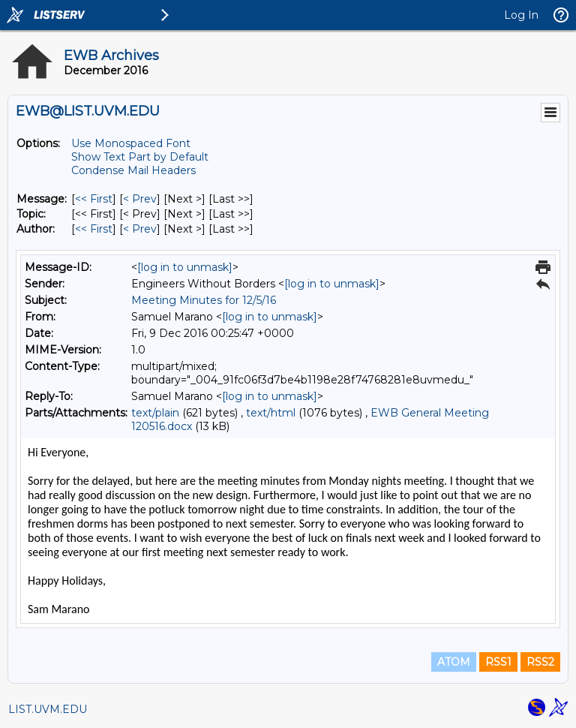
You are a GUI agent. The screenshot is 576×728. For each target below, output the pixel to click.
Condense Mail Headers (133, 170)
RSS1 (498, 662)
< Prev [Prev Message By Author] (140, 229)
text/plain (155, 413)
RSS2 (540, 662)
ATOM (454, 662)
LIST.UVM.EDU (48, 709)
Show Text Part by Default (140, 157)
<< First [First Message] (94, 199)
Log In (521, 15)
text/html (271, 413)
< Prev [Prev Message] (140, 199)
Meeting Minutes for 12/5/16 (204, 300)
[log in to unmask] (185, 267)
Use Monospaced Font (131, 143)
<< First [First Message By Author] (94, 229)
